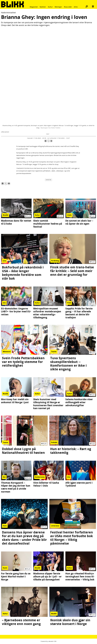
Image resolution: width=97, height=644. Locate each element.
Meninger (58, 7)
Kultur (50, 7)
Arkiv (76, 7)
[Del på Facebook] (46, 141)
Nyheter (43, 7)
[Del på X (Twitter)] (48, 141)
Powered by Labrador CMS (49, 641)
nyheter (48, 180)
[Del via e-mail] (51, 141)
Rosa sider (68, 7)
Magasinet (34, 7)
